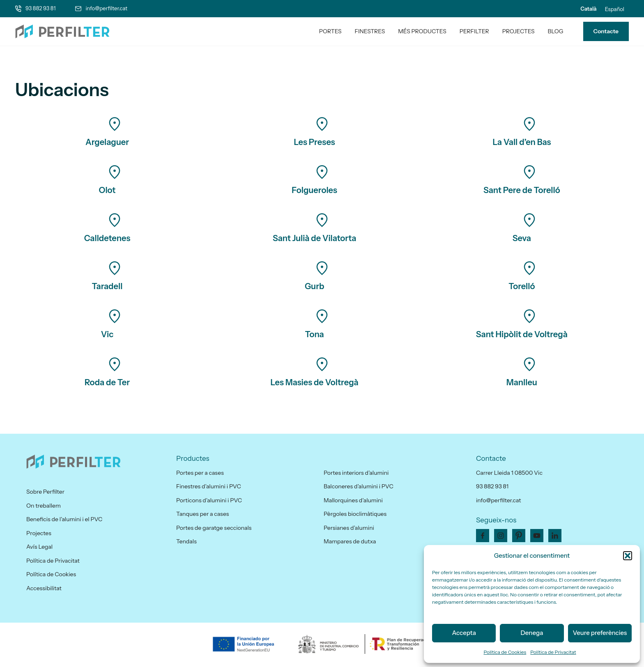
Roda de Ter (107, 382)
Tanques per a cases (202, 514)
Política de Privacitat (553, 652)
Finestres (370, 31)
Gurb (315, 286)
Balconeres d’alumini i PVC (359, 486)
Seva (522, 238)
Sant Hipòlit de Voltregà (522, 334)
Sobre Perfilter (45, 492)
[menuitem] (588, 9)
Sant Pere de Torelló (522, 190)
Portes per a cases (200, 473)
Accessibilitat (44, 588)
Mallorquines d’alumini (353, 500)
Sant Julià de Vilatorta (314, 238)
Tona (315, 334)
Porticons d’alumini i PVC (209, 500)
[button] (628, 556)
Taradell (107, 286)
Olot (107, 190)
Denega (532, 633)
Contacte (606, 31)
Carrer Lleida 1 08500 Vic (509, 473)
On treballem (44, 506)
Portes (330, 31)
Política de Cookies (505, 652)
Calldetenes (107, 238)
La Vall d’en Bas (522, 142)
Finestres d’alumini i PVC (209, 486)
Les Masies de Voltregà (315, 382)
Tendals (186, 541)
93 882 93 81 (40, 8)
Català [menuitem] (588, 9)
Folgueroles (314, 190)
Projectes (519, 31)
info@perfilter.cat (106, 8)
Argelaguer (107, 142)
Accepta (464, 633)
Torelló (522, 286)
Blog (556, 31)
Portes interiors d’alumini (356, 473)
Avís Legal (39, 547)
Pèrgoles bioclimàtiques (355, 514)
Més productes (422, 31)
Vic (107, 334)
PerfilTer (474, 31)
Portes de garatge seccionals (214, 528)
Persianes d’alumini (349, 528)
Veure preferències (600, 633)
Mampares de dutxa (350, 541)
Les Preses (315, 142)
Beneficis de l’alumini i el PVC (64, 519)
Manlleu (522, 382)
